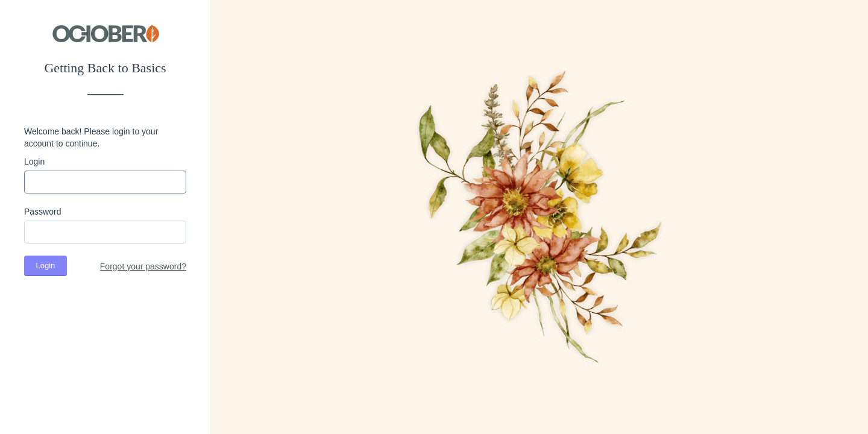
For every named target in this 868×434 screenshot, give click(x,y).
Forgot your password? (143, 266)
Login (34, 162)
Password (42, 212)
